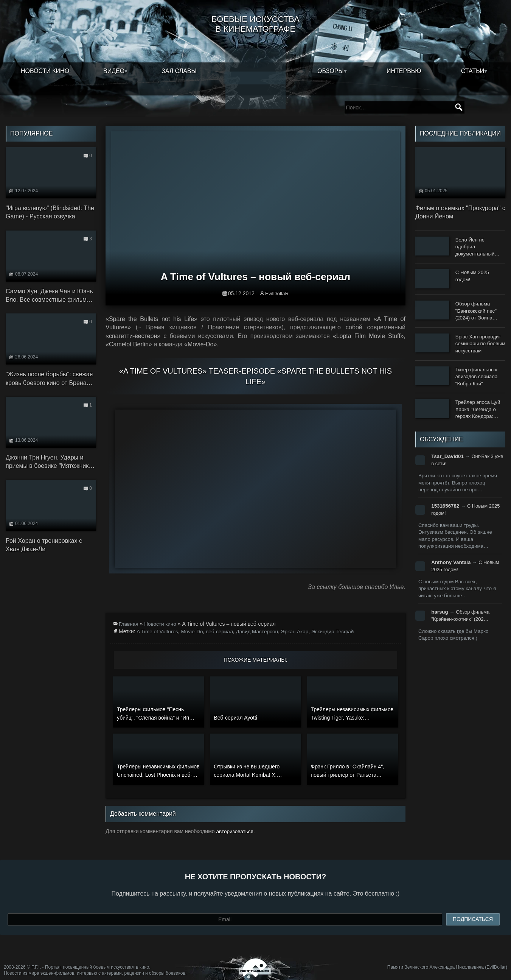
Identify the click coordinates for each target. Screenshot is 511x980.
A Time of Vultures (158, 623)
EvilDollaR (277, 286)
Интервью (404, 70)
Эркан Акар (299, 623)
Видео (114, 70)
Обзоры (331, 70)
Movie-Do (194, 623)
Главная (129, 616)
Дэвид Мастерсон (261, 623)
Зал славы (179, 70)
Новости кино (45, 70)
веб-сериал (222, 623)
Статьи (473, 70)
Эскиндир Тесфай (339, 623)
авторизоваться (235, 823)
